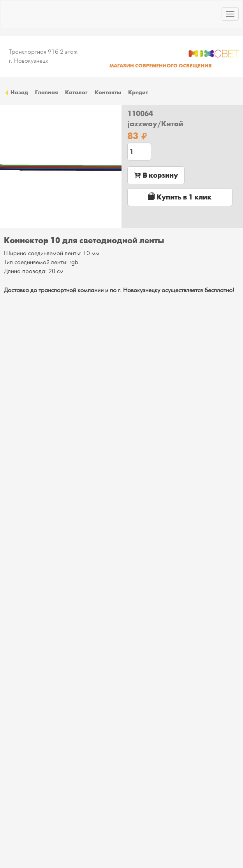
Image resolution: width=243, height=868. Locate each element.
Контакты (108, 92)
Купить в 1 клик (180, 197)
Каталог (76, 92)
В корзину (156, 175)
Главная (47, 92)
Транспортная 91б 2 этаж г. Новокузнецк (43, 56)
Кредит (138, 92)
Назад (16, 92)
